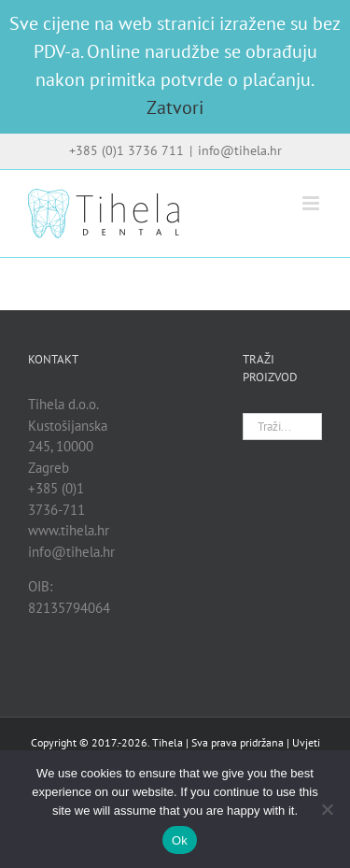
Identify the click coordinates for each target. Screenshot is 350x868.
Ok (180, 840)
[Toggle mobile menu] (312, 203)
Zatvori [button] (175, 107)
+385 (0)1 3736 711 (126, 150)
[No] (327, 809)
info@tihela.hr (240, 150)
